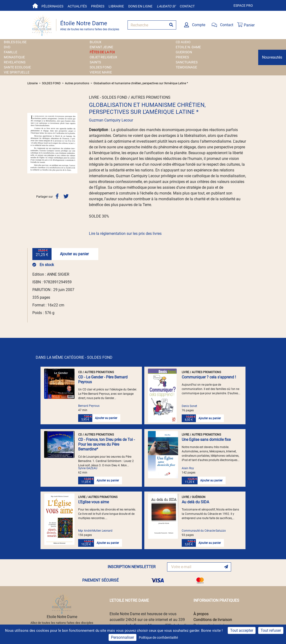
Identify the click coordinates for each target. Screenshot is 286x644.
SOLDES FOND (101, 67)
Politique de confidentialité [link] (158, 638)
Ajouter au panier (74, 254)
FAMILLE (11, 52)
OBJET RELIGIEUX (103, 57)
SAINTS (95, 62)
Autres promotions (77, 83)
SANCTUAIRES (187, 62)
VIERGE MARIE (101, 72)
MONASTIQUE (14, 57)
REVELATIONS (15, 62)
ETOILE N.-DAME (188, 47)
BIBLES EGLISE (15, 42)
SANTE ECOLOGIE (17, 67)
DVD (7, 47)
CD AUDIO (183, 42)
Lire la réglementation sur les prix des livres (125, 234)
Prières (98, 6)
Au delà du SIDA (195, 502)
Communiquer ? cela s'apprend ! (209, 377)
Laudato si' (166, 6)
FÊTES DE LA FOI (102, 52)
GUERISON (184, 52)
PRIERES (182, 57)
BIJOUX (96, 42)
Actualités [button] (77, 6)
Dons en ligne (140, 6)
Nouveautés (272, 57)
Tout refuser (271, 630)
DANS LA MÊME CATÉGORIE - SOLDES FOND (74, 357)
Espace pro (243, 6)
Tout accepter (242, 630)
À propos (201, 614)
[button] (31, 143)
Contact (187, 6)
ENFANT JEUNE (101, 47)
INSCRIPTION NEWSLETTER (132, 567)
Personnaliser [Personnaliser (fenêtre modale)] (123, 637)
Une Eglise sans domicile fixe (206, 440)
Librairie (116, 6)
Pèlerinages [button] (52, 6)
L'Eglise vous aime (93, 502)
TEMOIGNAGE (186, 67)
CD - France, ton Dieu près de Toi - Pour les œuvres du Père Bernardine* (106, 444)
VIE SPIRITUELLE (17, 72)
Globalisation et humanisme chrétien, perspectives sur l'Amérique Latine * (141, 83)
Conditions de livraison (213, 620)
